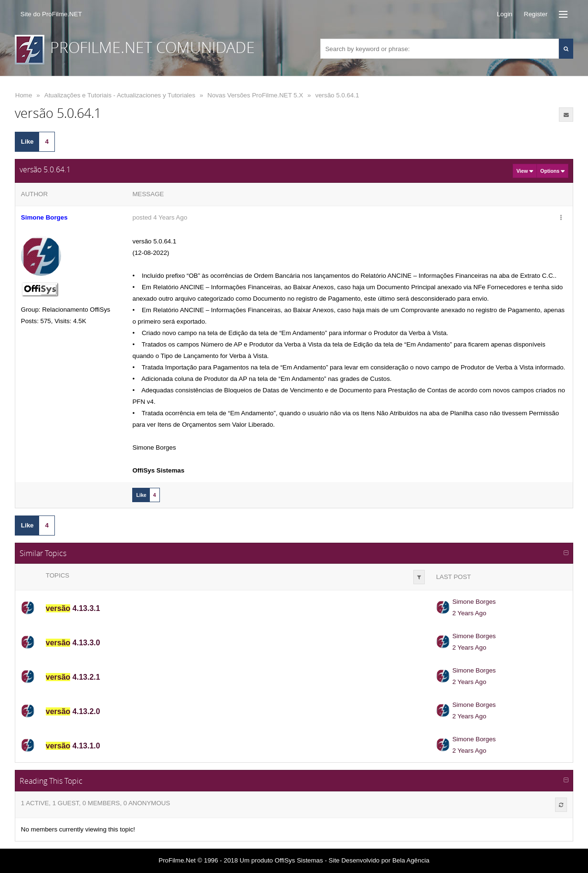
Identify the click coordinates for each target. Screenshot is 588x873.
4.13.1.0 (73, 746)
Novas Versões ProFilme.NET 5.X (256, 95)
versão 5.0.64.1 (337, 95)
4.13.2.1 (73, 677)
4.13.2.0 (73, 711)
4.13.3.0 (73, 643)
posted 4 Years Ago (160, 217)
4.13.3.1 (73, 608)
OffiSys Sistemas (299, 860)
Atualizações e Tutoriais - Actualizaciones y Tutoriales (120, 95)
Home (24, 95)
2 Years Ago (469, 613)
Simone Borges (474, 602)
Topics (58, 575)
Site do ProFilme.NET (51, 14)
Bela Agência (411, 860)
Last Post (454, 577)
